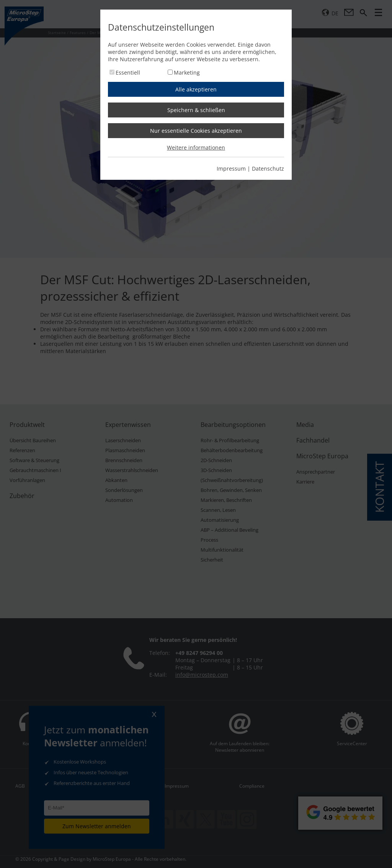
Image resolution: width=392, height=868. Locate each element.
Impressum (231, 169)
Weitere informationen (196, 147)
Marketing (187, 72)
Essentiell (128, 72)
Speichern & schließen (196, 110)
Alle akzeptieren (196, 89)
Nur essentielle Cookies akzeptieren (196, 131)
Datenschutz (268, 169)
